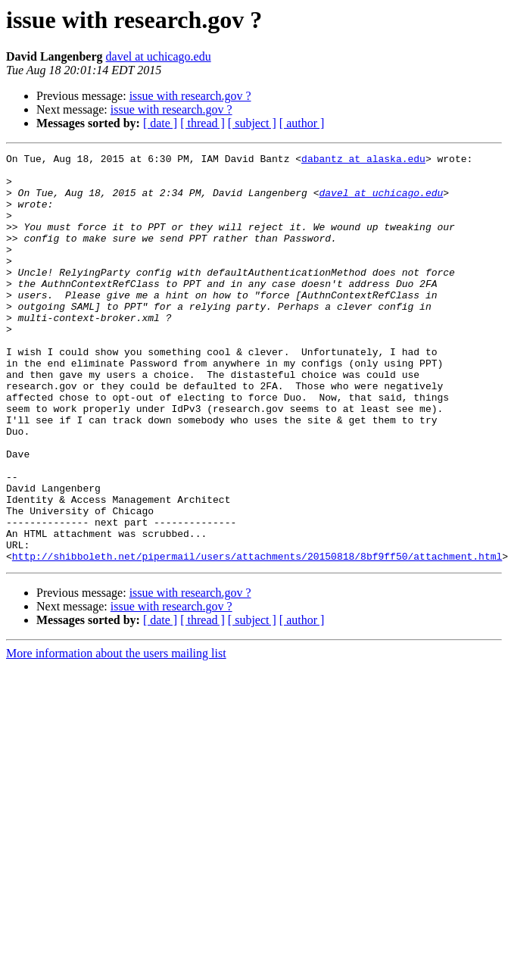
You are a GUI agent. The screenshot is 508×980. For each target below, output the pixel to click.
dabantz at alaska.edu (363, 161)
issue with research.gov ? (190, 96)
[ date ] (160, 123)
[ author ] (302, 123)
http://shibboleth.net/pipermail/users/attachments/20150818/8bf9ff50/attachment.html (257, 638)
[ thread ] (203, 123)
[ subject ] (252, 123)
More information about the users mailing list (116, 735)
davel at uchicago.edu (159, 56)
